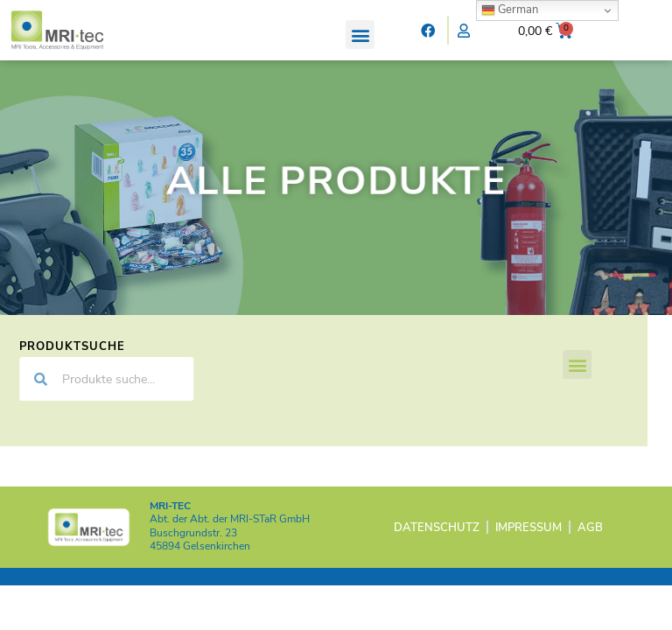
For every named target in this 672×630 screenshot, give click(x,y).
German (510, 10)
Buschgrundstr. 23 (193, 547)
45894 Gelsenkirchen (200, 560)
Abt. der (230, 534)
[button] (360, 35)
